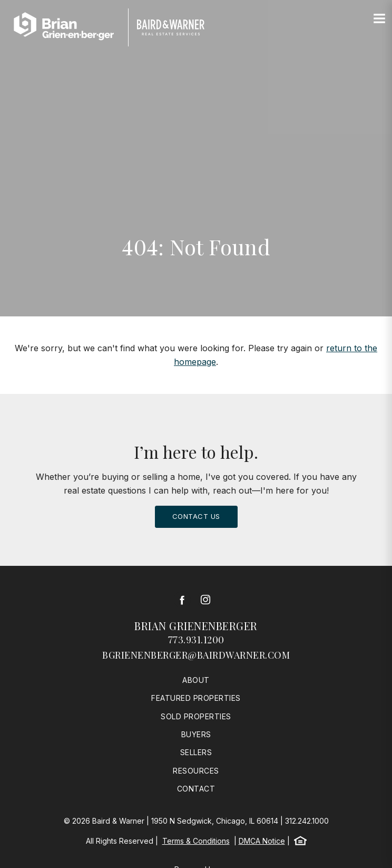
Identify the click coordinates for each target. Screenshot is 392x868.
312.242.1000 (307, 821)
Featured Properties (196, 698)
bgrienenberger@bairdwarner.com (196, 655)
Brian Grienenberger (196, 626)
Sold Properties (196, 716)
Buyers (196, 734)
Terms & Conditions (196, 841)
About (196, 680)
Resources (196, 771)
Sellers (196, 752)
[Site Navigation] (379, 19)
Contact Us (196, 516)
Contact (196, 789)
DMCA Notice (262, 841)
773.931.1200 (196, 640)
